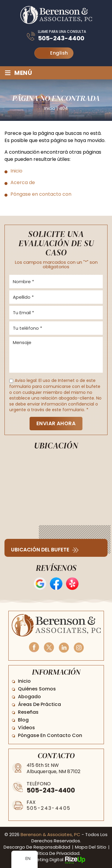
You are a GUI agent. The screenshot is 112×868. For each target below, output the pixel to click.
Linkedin (64, 647)
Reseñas (28, 712)
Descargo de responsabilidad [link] (37, 847)
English (55, 53)
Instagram (79, 647)
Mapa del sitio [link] (91, 847)
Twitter (49, 647)
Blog (23, 720)
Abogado (29, 697)
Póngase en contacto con (50, 735)
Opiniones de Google (40, 584)
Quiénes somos (37, 689)
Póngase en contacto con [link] (41, 194)
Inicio (24, 681)
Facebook (34, 647)
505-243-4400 (61, 38)
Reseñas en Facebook (56, 584)
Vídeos (26, 728)
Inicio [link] (16, 171)
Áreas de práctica (39, 704)
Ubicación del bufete (40, 550)
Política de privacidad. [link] (56, 853)
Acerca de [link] (23, 182)
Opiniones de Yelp (72, 584)
